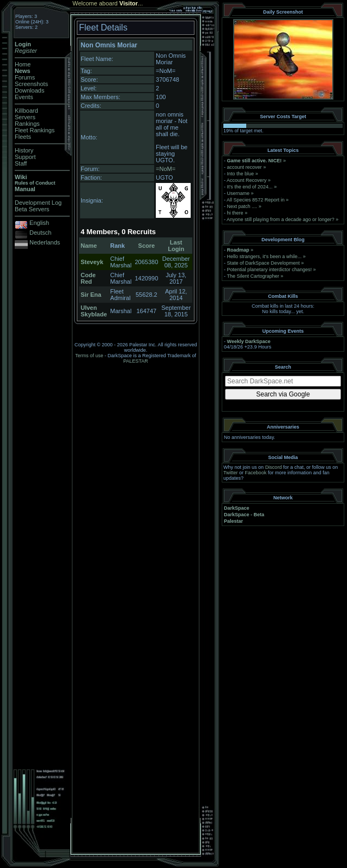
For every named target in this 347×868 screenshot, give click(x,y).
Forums (25, 77)
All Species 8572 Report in (255, 200)
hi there (235, 213)
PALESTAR (136, 361)
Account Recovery (246, 180)
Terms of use (89, 356)
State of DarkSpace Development (264, 263)
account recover (245, 167)
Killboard (26, 111)
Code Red (88, 278)
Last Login (176, 246)
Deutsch (40, 233)
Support (25, 157)
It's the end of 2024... (250, 187)
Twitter (231, 473)
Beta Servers (32, 209)
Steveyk (92, 262)
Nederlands (45, 242)
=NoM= (166, 169)
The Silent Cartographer (253, 276)
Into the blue (241, 174)
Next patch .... (242, 206)
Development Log (38, 203)
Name (89, 246)
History (24, 150)
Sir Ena (91, 295)
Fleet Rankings (35, 130)
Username (239, 193)
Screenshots (31, 84)
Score (147, 246)
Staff (21, 163)
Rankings (27, 124)
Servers (25, 117)
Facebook (256, 473)
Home (23, 64)
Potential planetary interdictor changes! (270, 270)
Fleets (23, 137)
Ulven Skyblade (94, 311)
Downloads (29, 90)
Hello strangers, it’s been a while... (264, 256)
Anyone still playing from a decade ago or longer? (281, 219)
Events (24, 97)
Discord (274, 467)
